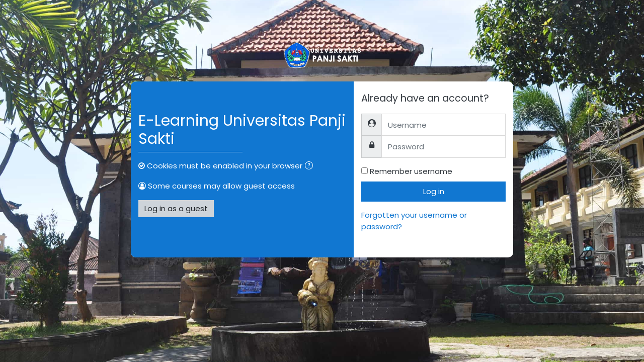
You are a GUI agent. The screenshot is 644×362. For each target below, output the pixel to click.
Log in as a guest (176, 208)
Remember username (411, 171)
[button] (311, 167)
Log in (434, 191)
